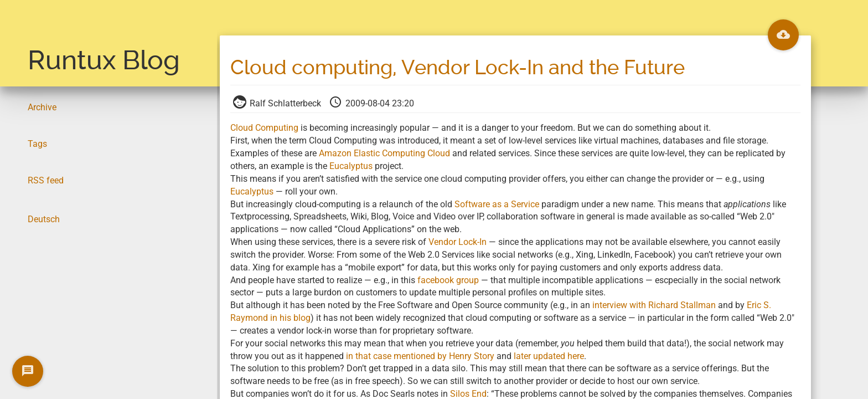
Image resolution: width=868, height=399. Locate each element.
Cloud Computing (264, 128)
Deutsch (44, 219)
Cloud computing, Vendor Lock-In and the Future (458, 68)
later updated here (549, 356)
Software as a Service (497, 204)
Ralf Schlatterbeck (278, 103)
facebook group (448, 280)
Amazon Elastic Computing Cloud (384, 153)
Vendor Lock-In (458, 242)
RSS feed (46, 180)
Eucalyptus (351, 166)
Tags (37, 144)
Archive (42, 107)
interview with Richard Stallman (654, 305)
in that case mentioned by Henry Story (420, 356)
